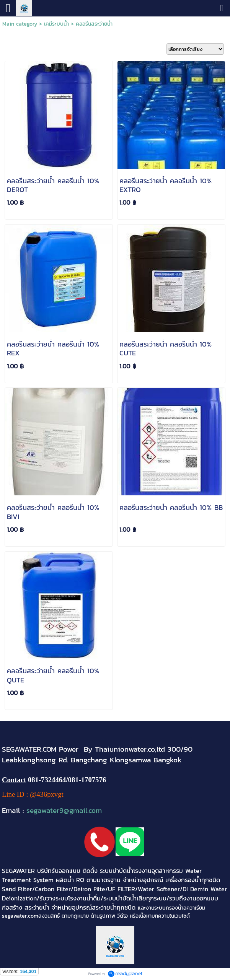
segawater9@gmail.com (64, 810)
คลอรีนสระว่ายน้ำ (94, 24)
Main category (20, 24)
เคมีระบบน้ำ (56, 24)
